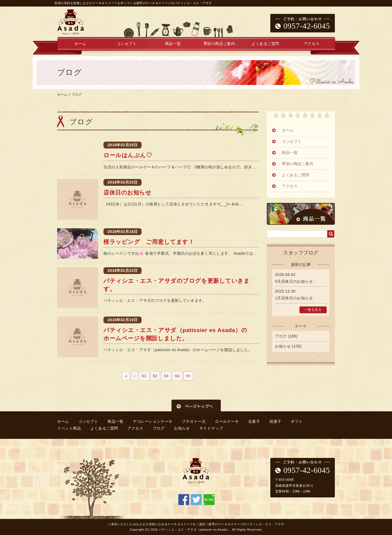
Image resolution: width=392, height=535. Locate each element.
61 (144, 376)
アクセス (312, 44)
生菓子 (254, 421)
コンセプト (127, 44)
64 (177, 376)
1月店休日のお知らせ (294, 298)
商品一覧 (173, 44)
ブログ (77, 95)
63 (166, 376)
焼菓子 (275, 421)
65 (189, 376)
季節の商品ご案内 (219, 44)
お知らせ (283, 346)
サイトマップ (211, 428)
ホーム (80, 44)
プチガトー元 (194, 421)
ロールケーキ (227, 421)
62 (155, 376)
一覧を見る (313, 310)
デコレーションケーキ (153, 421)
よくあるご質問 (265, 44)
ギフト (297, 421)
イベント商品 (69, 428)
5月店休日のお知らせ (294, 281)
